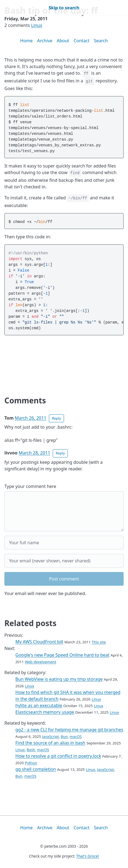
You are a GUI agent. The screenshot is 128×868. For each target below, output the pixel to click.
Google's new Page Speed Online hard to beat (62, 655)
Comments (25, 400)
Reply (56, 418)
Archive (45, 41)
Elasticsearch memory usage (45, 712)
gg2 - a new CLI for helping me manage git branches (69, 730)
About (63, 41)
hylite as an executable (39, 705)
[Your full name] (64, 543)
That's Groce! (87, 856)
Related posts (30, 623)
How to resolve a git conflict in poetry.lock (58, 756)
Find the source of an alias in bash (50, 743)
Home (27, 41)
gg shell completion (36, 769)
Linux (37, 25)
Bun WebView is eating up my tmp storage (59, 679)
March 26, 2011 (31, 418)
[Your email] (64, 561)
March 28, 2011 (34, 453)
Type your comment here (30, 486)
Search (101, 41)
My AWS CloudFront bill (39, 642)
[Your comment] (64, 511)
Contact (82, 41)
